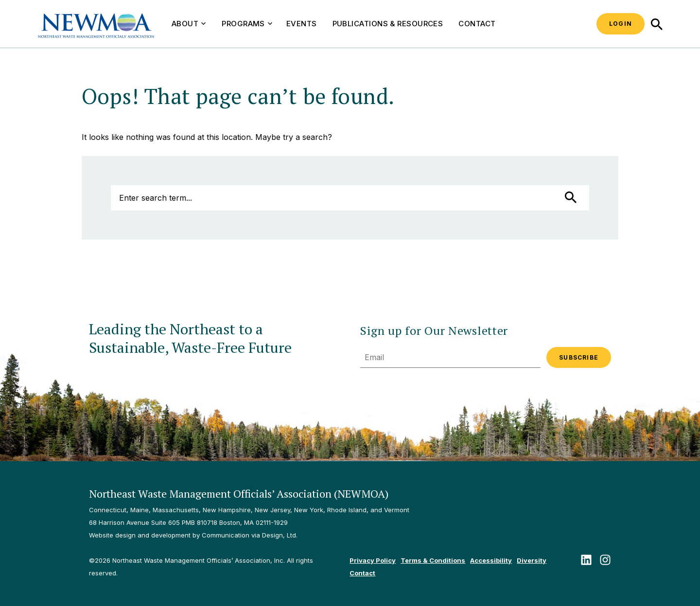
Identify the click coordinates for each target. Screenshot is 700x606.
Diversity (532, 560)
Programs (247, 24)
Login (621, 24)
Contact (477, 24)
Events (302, 24)
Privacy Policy (373, 560)
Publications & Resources (388, 24)
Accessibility (491, 560)
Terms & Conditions (433, 560)
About (189, 24)
